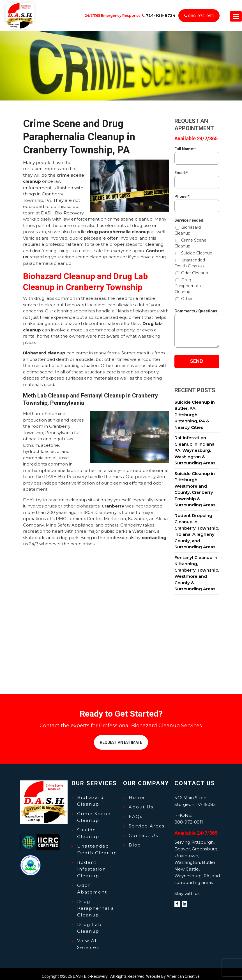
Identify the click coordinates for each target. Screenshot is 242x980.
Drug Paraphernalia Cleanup (96, 903)
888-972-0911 (200, 13)
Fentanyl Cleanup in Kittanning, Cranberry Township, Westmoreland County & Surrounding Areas (197, 568)
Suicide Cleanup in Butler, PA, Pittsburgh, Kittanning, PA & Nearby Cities (195, 410)
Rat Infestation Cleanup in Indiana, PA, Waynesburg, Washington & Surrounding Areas (195, 445)
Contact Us (143, 830)
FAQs (136, 811)
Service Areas (147, 821)
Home (137, 792)
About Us (141, 802)
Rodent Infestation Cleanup (92, 864)
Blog (135, 840)
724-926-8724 (159, 13)
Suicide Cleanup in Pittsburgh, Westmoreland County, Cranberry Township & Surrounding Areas (195, 484)
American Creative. (184, 971)
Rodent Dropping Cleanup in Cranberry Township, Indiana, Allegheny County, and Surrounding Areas (197, 526)
